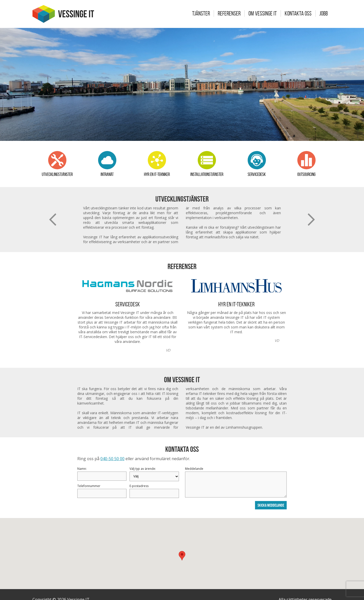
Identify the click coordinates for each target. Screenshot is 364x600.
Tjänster (201, 13)
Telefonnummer (89, 486)
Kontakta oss (298, 13)
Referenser (229, 13)
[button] (182, 556)
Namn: (82, 469)
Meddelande (194, 469)
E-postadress (139, 486)
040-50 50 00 (112, 459)
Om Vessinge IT (263, 13)
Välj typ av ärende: (143, 469)
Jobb (324, 13)
